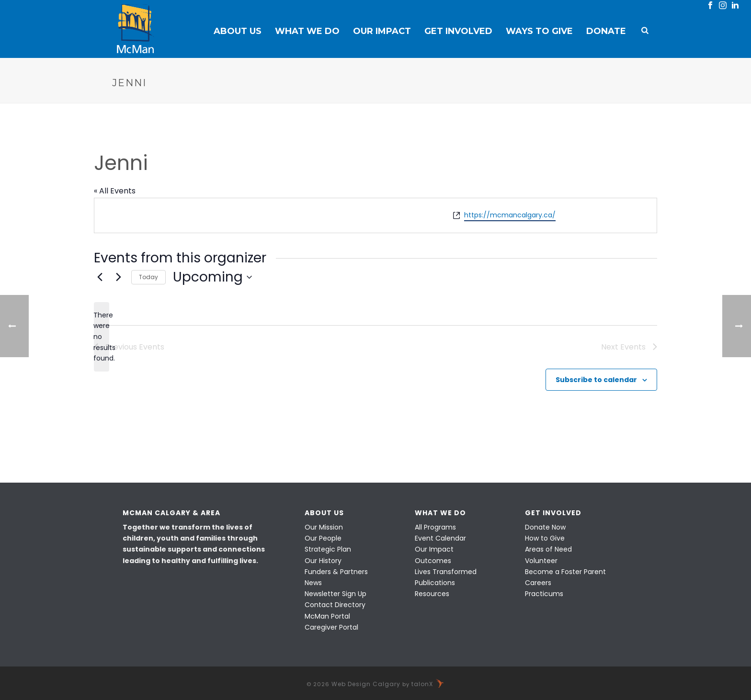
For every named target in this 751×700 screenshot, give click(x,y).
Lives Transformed (446, 572)
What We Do (307, 31)
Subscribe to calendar (596, 380)
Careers (538, 583)
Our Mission (324, 527)
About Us (238, 31)
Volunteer (541, 561)
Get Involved (458, 31)
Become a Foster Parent (565, 572)
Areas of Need (548, 549)
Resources (432, 594)
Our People (323, 538)
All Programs (435, 527)
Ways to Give (539, 31)
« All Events (115, 191)
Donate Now (545, 527)
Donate (606, 31)
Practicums (544, 594)
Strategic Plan (328, 549)
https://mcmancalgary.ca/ (510, 215)
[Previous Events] (100, 277)
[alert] (102, 337)
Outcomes (433, 561)
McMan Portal (327, 616)
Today (148, 277)
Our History (323, 561)
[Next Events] (118, 277)
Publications (435, 583)
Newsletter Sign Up (336, 594)
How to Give (545, 538)
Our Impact (382, 31)
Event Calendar (440, 538)
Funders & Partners (336, 572)
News (313, 583)
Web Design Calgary (366, 684)
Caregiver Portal (331, 627)
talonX (428, 684)
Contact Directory (335, 605)
